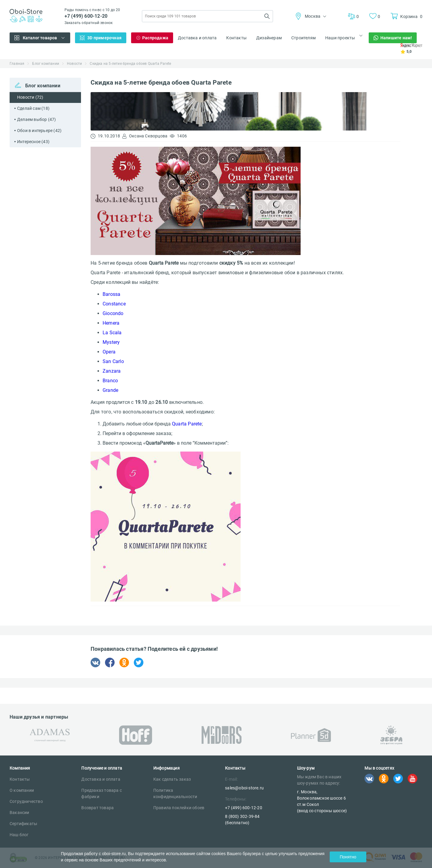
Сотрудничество (26, 801)
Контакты (236, 38)
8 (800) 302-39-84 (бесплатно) (242, 820)
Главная (17, 64)
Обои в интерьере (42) (39, 131)
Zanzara (112, 371)
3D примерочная (104, 38)
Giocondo (113, 313)
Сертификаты (23, 824)
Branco (110, 381)
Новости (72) (30, 97)
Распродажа (155, 38)
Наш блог (19, 835)
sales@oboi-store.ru (244, 788)
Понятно (348, 857)
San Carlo (113, 361)
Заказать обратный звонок (89, 23)
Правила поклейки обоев (179, 808)
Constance (114, 304)
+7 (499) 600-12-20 (86, 16)
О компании (22, 790)
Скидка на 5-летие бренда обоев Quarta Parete (130, 64)
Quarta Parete (187, 424)
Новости (74, 64)
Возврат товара (97, 808)
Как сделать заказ (172, 779)
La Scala (112, 333)
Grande (110, 390)
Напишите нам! (396, 38)
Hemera (111, 323)
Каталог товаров (40, 38)
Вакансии (19, 812)
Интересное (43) (33, 142)
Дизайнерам (269, 38)
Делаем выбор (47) (36, 119)
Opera (109, 352)
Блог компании (46, 64)
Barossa (111, 294)
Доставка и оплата (197, 38)
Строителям (303, 38)
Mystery (111, 342)
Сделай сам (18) (33, 108)
